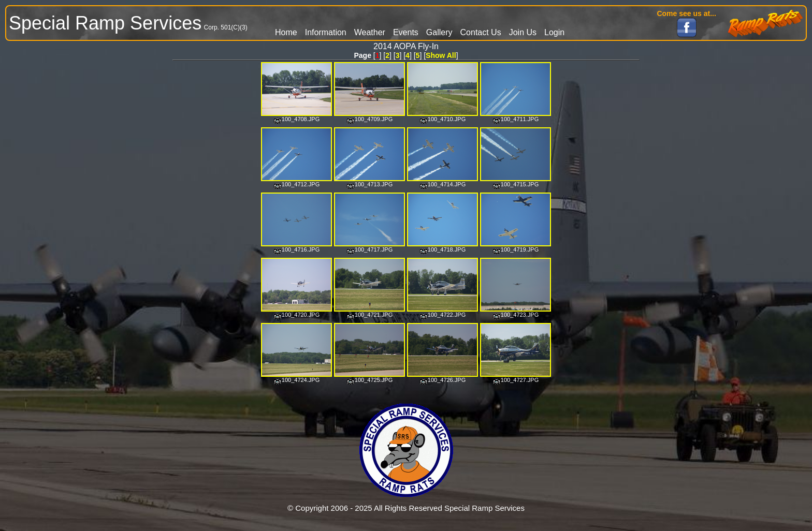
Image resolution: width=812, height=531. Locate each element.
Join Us (523, 32)
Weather (370, 32)
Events (406, 32)
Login (554, 32)
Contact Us (481, 32)
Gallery (439, 32)
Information (326, 32)
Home (286, 32)
